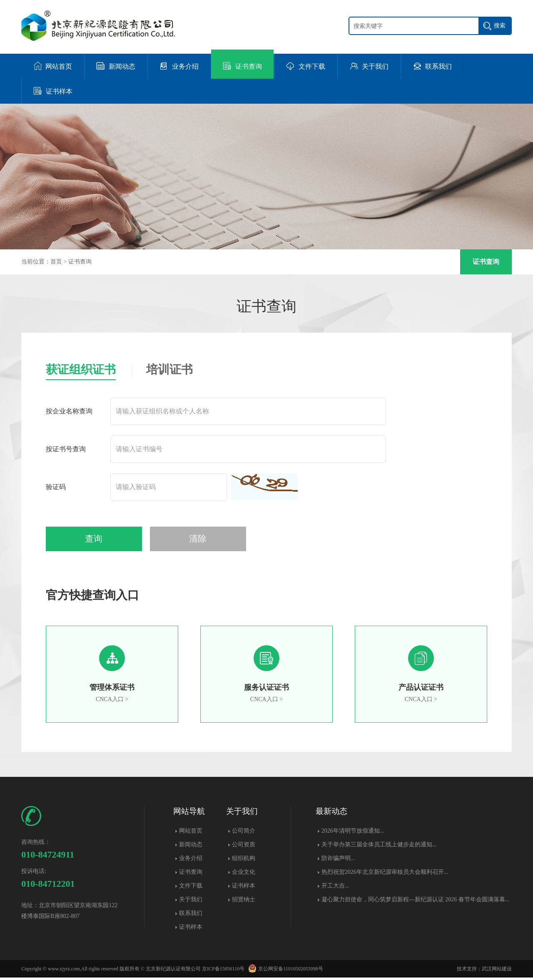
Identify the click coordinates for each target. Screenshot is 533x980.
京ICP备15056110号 (223, 971)
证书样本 (191, 929)
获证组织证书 (81, 369)
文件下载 (191, 888)
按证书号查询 (66, 449)
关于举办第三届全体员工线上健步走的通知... (379, 847)
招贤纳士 (244, 902)
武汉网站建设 (497, 971)
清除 (174, 541)
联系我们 (191, 916)
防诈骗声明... (338, 861)
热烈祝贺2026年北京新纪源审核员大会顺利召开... (385, 874)
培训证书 (169, 369)
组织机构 (244, 861)
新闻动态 (191, 847)
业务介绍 (191, 861)
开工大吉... (335, 888)
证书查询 (80, 262)
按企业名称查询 (69, 411)
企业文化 (244, 874)
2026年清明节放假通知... (353, 833)
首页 (56, 262)
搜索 (500, 25)
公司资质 (244, 847)
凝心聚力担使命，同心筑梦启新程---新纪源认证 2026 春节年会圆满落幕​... (416, 902)
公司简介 (244, 833)
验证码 (56, 487)
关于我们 (191, 902)
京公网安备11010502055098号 (284, 971)
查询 (86, 541)
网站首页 (191, 833)
